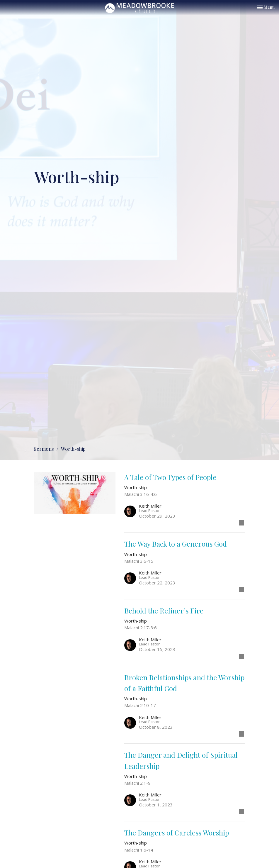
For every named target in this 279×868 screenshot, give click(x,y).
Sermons (44, 449)
